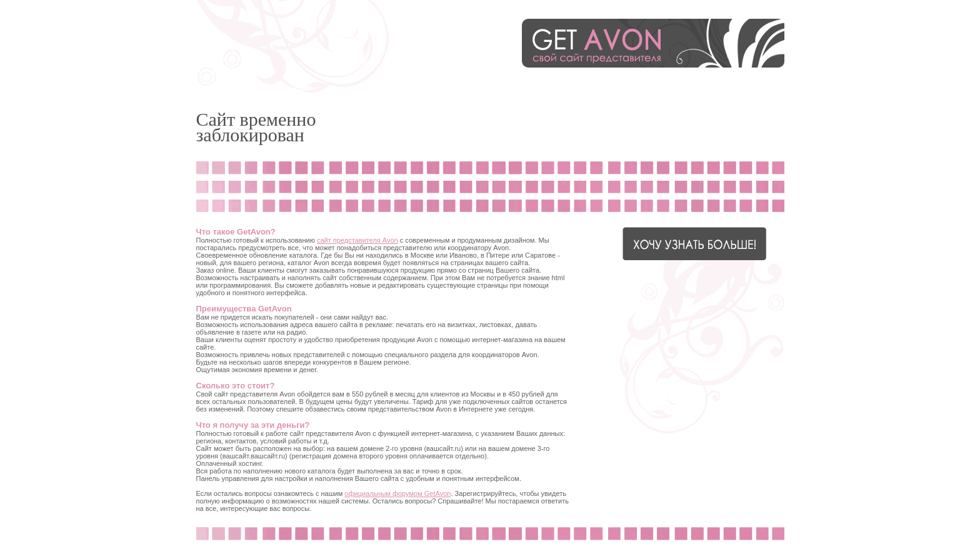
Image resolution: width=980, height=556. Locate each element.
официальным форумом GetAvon (397, 493)
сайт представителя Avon (357, 240)
